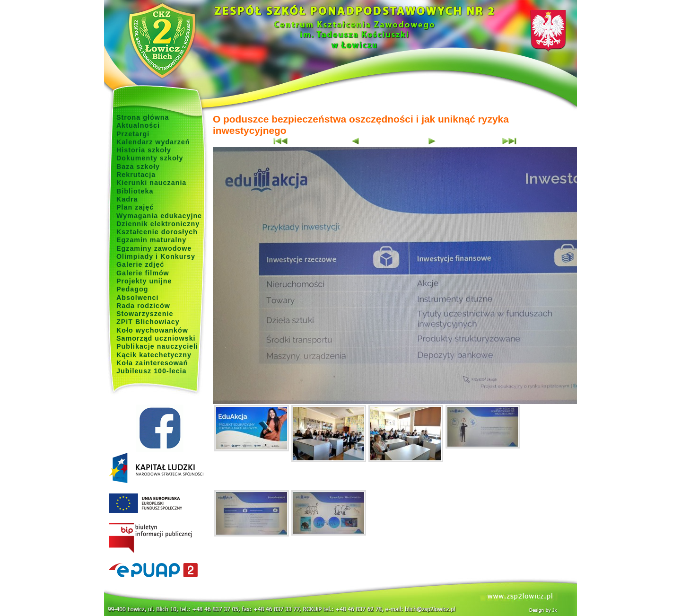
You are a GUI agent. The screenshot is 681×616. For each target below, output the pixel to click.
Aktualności (138, 125)
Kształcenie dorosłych (157, 232)
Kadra (127, 199)
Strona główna (143, 117)
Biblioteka (135, 191)
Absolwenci (137, 298)
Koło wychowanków (152, 330)
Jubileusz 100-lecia (152, 371)
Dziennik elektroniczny (158, 224)
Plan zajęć (135, 207)
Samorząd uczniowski (156, 338)
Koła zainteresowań (152, 363)
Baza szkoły (138, 167)
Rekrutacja (136, 175)
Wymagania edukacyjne (159, 216)
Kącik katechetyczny (154, 355)
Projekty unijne (144, 281)
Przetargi (133, 134)
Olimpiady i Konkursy (156, 256)
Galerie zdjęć (140, 264)
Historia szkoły (144, 150)
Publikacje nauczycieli (157, 346)
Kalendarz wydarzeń (153, 142)
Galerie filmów (143, 273)
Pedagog (132, 289)
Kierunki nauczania (151, 183)
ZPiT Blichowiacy (148, 322)
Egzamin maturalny (151, 240)
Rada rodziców (143, 306)
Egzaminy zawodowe (154, 248)
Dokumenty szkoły (150, 158)
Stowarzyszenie (145, 314)
